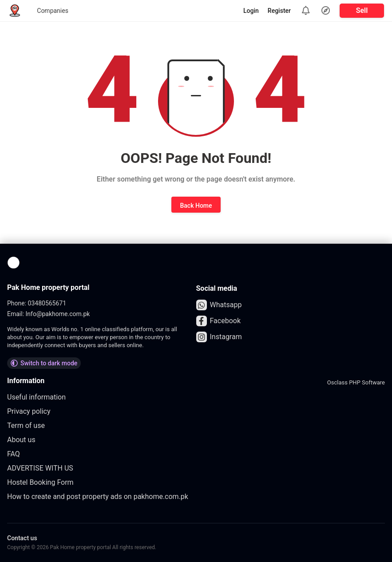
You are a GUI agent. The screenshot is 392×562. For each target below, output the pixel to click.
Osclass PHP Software (356, 382)
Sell (362, 10)
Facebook (218, 321)
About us (21, 440)
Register (279, 11)
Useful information (36, 397)
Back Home (196, 206)
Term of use (26, 425)
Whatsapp (219, 305)
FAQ (14, 454)
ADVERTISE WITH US (40, 468)
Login (251, 11)
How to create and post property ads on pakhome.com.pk (98, 497)
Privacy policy (29, 411)
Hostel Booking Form (40, 482)
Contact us (22, 538)
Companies (53, 11)
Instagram (219, 337)
